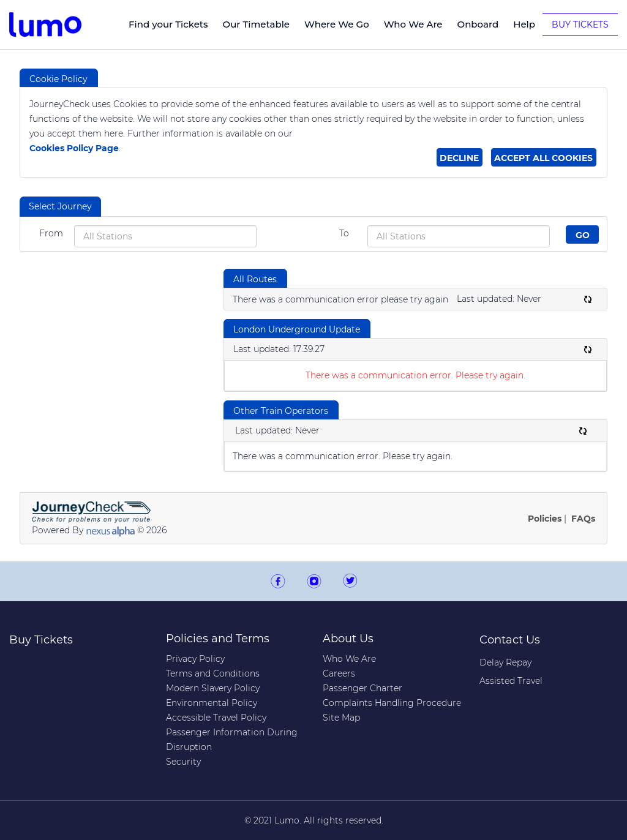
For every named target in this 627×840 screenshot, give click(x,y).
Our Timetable (256, 24)
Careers (339, 673)
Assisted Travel (511, 681)
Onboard (478, 24)
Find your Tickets (168, 24)
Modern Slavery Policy (213, 688)
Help (524, 24)
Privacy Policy (195, 659)
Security (183, 762)
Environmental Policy (212, 703)
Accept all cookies (543, 158)
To (344, 233)
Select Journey (60, 206)
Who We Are (413, 24)
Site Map (341, 718)
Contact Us (510, 640)
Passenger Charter (362, 688)
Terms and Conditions (213, 673)
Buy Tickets (580, 24)
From (51, 233)
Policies (545, 519)
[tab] (60, 207)
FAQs (583, 519)
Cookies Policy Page (74, 148)
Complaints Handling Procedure (392, 703)
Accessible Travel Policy (216, 718)
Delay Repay (505, 662)
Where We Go (337, 24)
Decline (459, 158)
